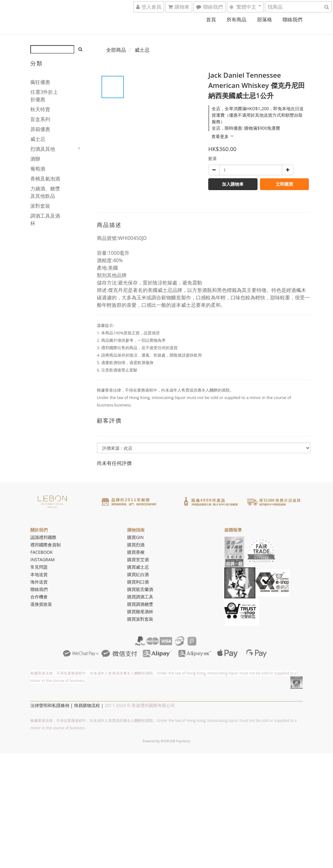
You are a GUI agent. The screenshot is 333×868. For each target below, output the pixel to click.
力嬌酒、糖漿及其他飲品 (45, 192)
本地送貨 (39, 574)
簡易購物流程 (87, 705)
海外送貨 (39, 582)
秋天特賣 (40, 109)
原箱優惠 (40, 129)
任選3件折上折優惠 (44, 96)
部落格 (265, 20)
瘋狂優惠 (40, 82)
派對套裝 (40, 206)
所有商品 (236, 20)
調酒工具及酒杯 (45, 219)
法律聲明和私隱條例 (50, 705)
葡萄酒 (38, 169)
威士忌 (38, 139)
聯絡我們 (292, 20)
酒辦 (35, 159)
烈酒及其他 (43, 149)
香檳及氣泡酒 (45, 179)
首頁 (211, 20)
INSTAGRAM (43, 560)
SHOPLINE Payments (175, 741)
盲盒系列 (40, 119)
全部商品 (116, 50)
